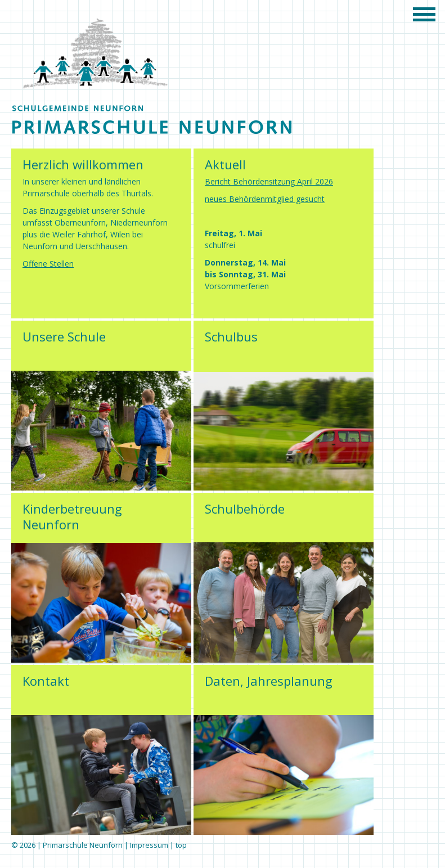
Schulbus (231, 336)
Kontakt (46, 681)
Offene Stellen (48, 264)
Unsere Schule (64, 336)
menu (428, 14)
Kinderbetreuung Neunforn (72, 516)
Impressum (149, 845)
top (181, 845)
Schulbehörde (245, 509)
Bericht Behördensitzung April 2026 (269, 181)
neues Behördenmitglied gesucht (265, 199)
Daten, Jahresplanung (269, 681)
